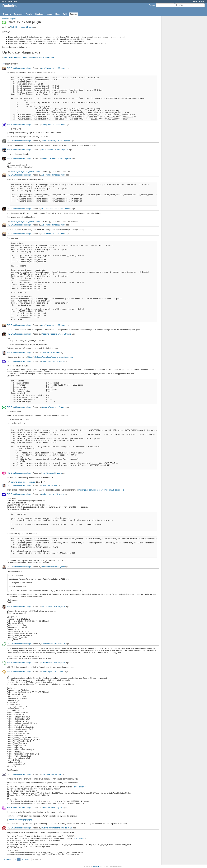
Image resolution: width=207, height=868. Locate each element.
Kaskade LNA (47, 644)
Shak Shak (46, 808)
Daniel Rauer (47, 567)
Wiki (65, 14)
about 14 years (27, 27)
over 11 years (67, 828)
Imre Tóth (45, 473)
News (58, 14)
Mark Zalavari (47, 606)
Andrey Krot (46, 125)
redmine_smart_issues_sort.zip (23, 482)
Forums (73, 14)
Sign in (195, 1)
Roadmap (39, 14)
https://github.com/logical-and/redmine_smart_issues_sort (51, 357)
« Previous (8, 859)
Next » (28, 859)
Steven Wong (47, 407)
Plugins (12, 19)
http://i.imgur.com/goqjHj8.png (21, 820)
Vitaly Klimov (15, 27)
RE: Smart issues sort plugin (19, 68)
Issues (49, 14)
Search (152, 5)
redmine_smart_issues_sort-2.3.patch (25, 172)
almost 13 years (59, 68)
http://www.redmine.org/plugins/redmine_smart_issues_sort (29, 57)
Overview (7, 14)
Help (15, 1)
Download (18, 14)
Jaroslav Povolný (49, 141)
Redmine (96, 866)
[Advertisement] (176, 62)
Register (202, 1)
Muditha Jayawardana (51, 828)
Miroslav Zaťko (48, 150)
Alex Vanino (46, 68)
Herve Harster (78, 787)
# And (44, 352)
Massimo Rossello (49, 158)
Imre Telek (46, 774)
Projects (10, 1)
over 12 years (58, 361)
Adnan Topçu (47, 671)
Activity (29, 14)
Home (4, 1)
